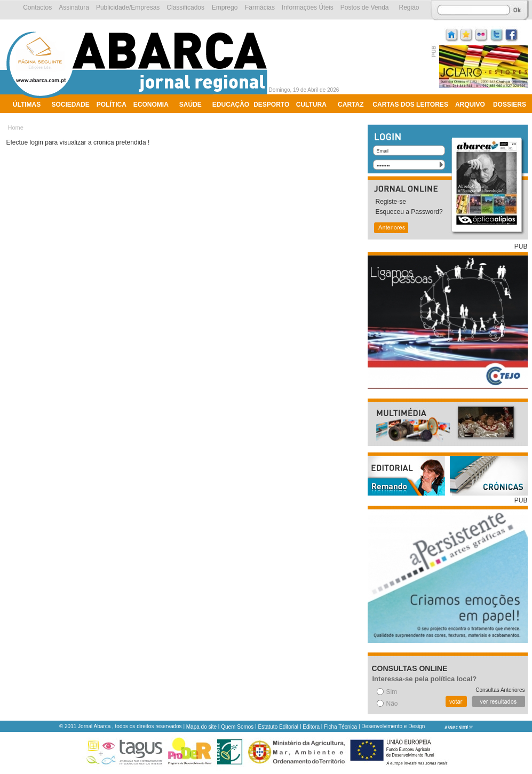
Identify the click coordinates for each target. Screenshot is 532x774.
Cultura (311, 105)
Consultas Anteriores (500, 690)
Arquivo (470, 105)
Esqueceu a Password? (409, 212)
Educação (231, 105)
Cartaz (351, 105)
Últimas (27, 105)
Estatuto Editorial (279, 727)
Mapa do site (201, 727)
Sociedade (71, 105)
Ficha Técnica (340, 727)
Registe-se (391, 202)
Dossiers (510, 105)
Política (112, 105)
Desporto (271, 105)
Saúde (190, 105)
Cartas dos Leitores (410, 105)
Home (16, 127)
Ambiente (30, 118)
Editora (311, 727)
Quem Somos (237, 727)
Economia (151, 105)
